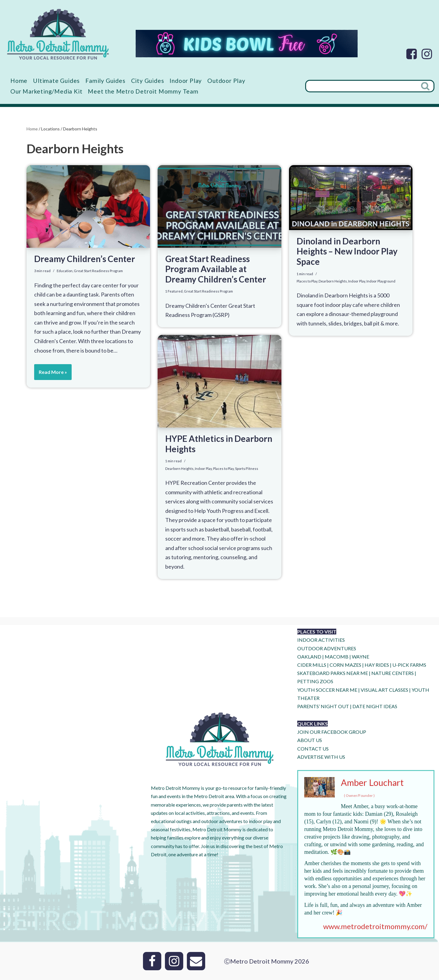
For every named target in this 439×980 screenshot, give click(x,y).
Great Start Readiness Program (98, 271)
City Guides (148, 81)
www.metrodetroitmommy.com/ (375, 926)
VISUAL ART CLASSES (384, 690)
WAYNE (360, 657)
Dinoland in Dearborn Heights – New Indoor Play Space (347, 251)
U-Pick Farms (409, 665)
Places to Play (307, 281)
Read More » (51, 374)
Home (19, 81)
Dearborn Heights (333, 281)
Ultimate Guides (56, 81)
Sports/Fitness (247, 469)
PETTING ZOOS (315, 682)
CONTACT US (313, 749)
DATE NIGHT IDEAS (375, 706)
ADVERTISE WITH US (321, 757)
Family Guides (105, 81)
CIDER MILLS (312, 665)
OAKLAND (309, 657)
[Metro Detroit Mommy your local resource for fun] (58, 34)
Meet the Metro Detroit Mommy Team (143, 91)
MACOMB (337, 657)
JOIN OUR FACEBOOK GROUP (332, 732)
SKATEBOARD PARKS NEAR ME (333, 673)
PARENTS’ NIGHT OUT (323, 706)
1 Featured (174, 291)
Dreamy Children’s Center (85, 259)
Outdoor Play (226, 81)
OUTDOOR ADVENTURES (327, 648)
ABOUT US (310, 740)
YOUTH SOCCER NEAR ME (327, 690)
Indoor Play (186, 81)
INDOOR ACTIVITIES (321, 640)
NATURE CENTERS (393, 673)
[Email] (196, 961)
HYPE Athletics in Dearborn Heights (219, 444)
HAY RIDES (377, 665)
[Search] (361, 86)
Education (65, 271)
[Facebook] (412, 54)
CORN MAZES (345, 665)
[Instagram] (427, 54)
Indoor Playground (381, 281)
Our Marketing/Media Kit (46, 91)
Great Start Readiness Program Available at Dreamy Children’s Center (216, 269)
